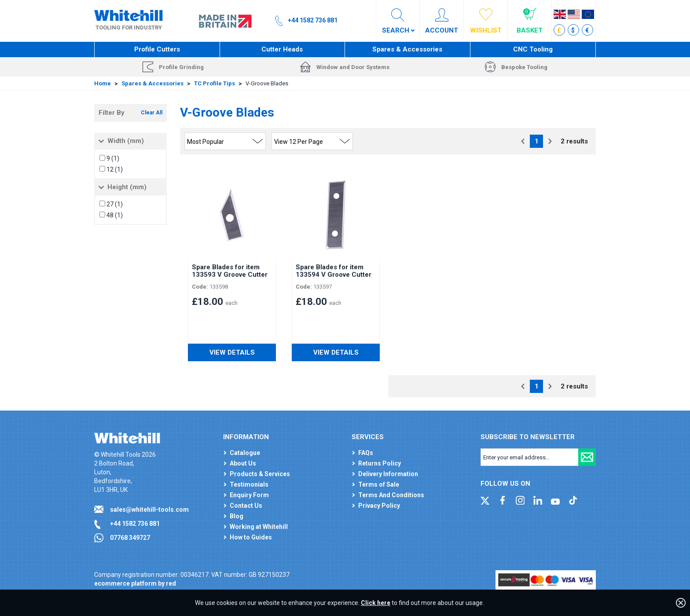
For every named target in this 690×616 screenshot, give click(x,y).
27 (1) (115, 204)
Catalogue (245, 453)
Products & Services (260, 474)
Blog (237, 516)
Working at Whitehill (259, 527)
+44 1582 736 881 (135, 524)
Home (103, 83)
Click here (376, 603)
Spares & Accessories (407, 49)
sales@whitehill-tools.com (149, 510)
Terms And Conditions (391, 495)
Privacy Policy (379, 506)
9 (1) (113, 158)
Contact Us (246, 506)
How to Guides (251, 537)
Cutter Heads (282, 49)
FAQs (366, 453)
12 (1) (115, 169)
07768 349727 (130, 538)
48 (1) (115, 215)
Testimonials (249, 484)
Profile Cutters (157, 49)
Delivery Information (388, 474)
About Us (243, 463)
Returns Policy (380, 463)
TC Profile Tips (215, 83)
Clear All (152, 113)
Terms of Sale (379, 484)
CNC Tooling (533, 49)
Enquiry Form (249, 495)
